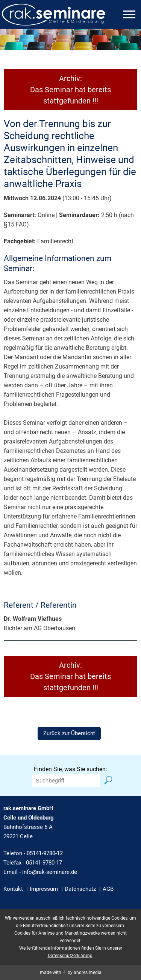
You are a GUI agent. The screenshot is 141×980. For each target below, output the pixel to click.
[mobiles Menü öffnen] (129, 14)
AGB (108, 889)
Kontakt (13, 889)
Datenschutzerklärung (70, 956)
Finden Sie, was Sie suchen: (70, 769)
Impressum (44, 889)
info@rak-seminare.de (50, 872)
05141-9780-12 (45, 853)
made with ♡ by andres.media (71, 973)
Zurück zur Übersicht (69, 733)
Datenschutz (80, 889)
